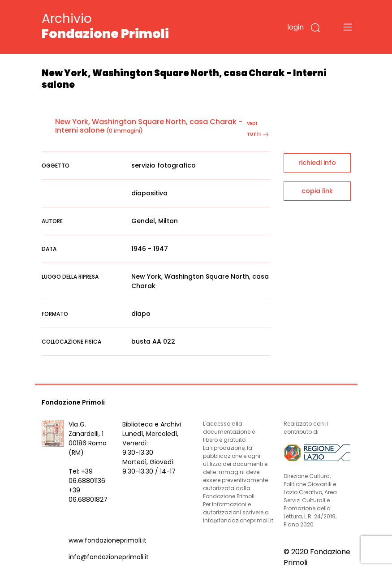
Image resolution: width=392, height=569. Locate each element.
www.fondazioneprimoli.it (108, 540)
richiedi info (317, 163)
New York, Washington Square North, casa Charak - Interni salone (149, 126)
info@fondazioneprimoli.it (109, 557)
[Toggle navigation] (348, 27)
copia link (317, 191)
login (295, 27)
